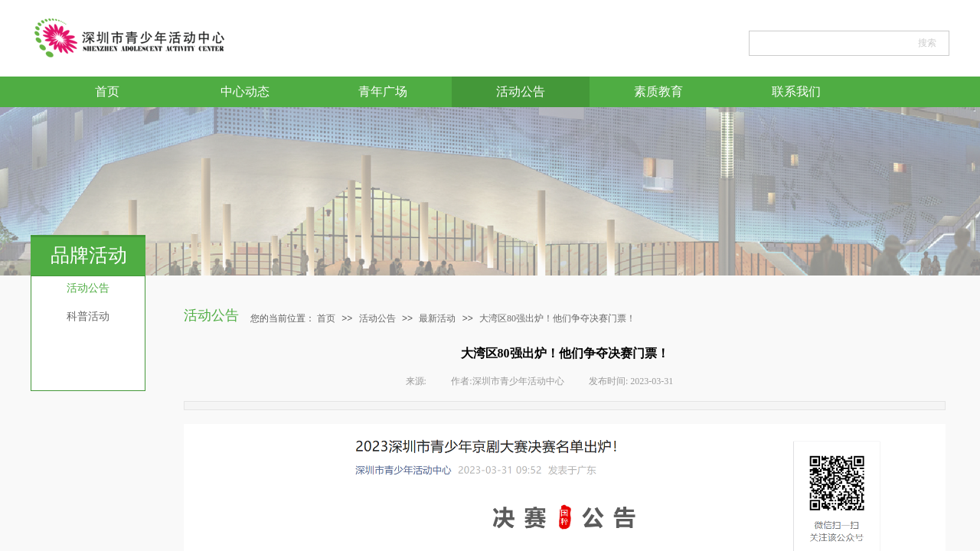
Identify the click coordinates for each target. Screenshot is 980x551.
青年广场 (383, 91)
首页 (107, 91)
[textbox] (829, 43)
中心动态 (245, 91)
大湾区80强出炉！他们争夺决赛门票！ (557, 318)
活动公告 (521, 91)
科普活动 (88, 316)
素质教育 (658, 91)
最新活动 (437, 318)
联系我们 (796, 91)
